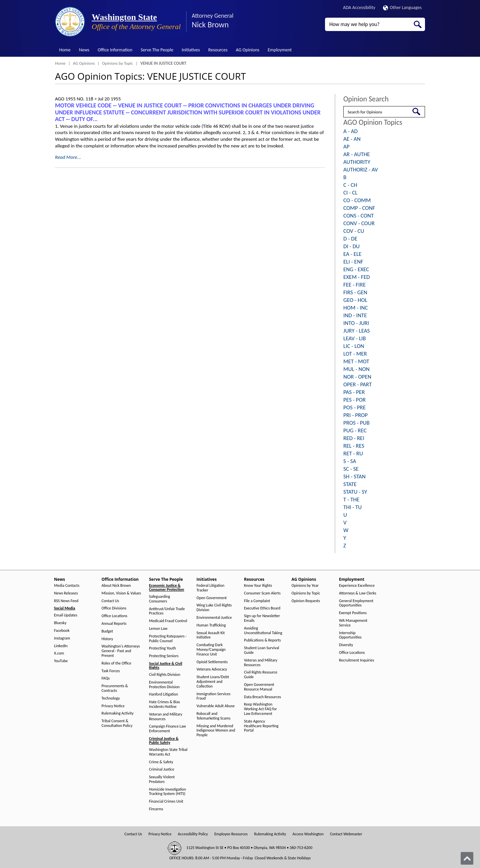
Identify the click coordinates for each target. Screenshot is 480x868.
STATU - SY (355, 492)
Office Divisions (114, 608)
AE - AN (352, 139)
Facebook (62, 631)
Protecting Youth (162, 648)
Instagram (62, 638)
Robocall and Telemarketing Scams (214, 716)
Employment (280, 50)
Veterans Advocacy (212, 669)
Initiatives (191, 50)
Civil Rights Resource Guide (261, 675)
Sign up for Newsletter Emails (262, 618)
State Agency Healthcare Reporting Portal (261, 726)
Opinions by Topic (117, 63)
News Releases (66, 593)
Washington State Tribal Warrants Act (168, 752)
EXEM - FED (356, 277)
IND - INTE (355, 315)
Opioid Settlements (212, 662)
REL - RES (354, 446)
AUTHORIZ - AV (361, 170)
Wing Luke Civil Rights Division (214, 608)
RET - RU (353, 454)
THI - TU (352, 507)
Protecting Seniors (164, 656)
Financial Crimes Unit (166, 801)
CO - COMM (357, 200)
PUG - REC (355, 430)
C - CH (350, 185)
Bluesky (60, 623)
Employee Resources (231, 834)
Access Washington (308, 834)
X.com (59, 653)
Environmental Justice (214, 618)
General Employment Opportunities (356, 603)
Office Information (115, 50)
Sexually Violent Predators (162, 779)
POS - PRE (354, 407)
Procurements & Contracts (115, 688)
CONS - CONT (358, 216)
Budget (107, 631)
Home (65, 50)
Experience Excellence (357, 586)
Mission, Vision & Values (121, 593)
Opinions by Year (305, 586)
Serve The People (157, 50)
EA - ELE (352, 254)
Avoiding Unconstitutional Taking (263, 631)
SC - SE (351, 469)
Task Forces (111, 671)
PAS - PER (354, 392)
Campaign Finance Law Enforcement (167, 729)
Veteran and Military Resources (166, 717)
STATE (350, 484)
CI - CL (350, 193)
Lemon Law (158, 629)
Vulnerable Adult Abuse (216, 706)
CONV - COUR (359, 223)
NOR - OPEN (357, 377)
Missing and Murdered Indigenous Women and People (216, 731)
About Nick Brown (116, 586)
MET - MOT (356, 361)
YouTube (61, 661)
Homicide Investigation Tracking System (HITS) (167, 792)
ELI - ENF (353, 262)
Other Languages (402, 8)
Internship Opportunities (350, 635)
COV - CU (354, 231)
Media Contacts (67, 586)
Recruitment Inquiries (356, 660)
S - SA (350, 461)
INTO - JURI (356, 323)
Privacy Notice (113, 706)
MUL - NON (356, 369)
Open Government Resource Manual (259, 687)
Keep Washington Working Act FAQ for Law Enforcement (260, 709)
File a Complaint (257, 601)
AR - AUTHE (357, 154)
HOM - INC (356, 308)
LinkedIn (61, 646)
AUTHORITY (357, 162)
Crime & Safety (161, 762)
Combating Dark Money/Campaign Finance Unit (211, 650)
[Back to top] (467, 858)
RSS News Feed (66, 601)
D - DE (350, 239)
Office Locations (114, 616)
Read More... (68, 157)
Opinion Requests (306, 601)
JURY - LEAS (356, 331)
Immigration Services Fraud (214, 696)
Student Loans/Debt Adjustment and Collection (213, 682)
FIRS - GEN (355, 292)
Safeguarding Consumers (159, 599)
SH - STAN (354, 477)
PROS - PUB (356, 423)
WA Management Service (353, 623)
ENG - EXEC (356, 269)
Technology (111, 698)
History (107, 639)
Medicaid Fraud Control (168, 621)
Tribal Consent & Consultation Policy (117, 723)
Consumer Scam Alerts (262, 593)
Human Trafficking (211, 625)
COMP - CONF (359, 208)
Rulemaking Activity (118, 713)
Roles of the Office (116, 663)
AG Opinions (247, 50)
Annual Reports (114, 624)
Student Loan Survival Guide (261, 650)
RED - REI (354, 438)
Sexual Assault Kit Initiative (211, 635)
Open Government (212, 598)
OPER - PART (357, 384)
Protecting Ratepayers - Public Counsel (168, 639)
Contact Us (110, 601)
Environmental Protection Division (164, 685)
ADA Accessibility (359, 8)
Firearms (156, 809)
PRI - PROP (355, 415)
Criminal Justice (162, 769)
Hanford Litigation (163, 694)
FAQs (106, 678)
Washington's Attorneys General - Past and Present (121, 651)
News (84, 50)
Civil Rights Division (165, 675)
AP (346, 147)
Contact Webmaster (346, 834)
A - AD (350, 131)
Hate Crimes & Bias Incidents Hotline (164, 704)
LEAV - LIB (355, 338)
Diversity (346, 645)
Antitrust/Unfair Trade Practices (167, 611)
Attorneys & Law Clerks (358, 593)
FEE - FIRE (354, 285)
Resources (218, 50)
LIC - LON (354, 346)
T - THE (351, 500)
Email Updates (66, 615)
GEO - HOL (355, 300)
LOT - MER (355, 354)
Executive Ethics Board (262, 608)
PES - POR (354, 400)
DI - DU (351, 246)
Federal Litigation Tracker (211, 588)
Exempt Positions (353, 613)
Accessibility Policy (193, 834)
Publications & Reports (262, 640)
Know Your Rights (258, 586)
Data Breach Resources (262, 697)
